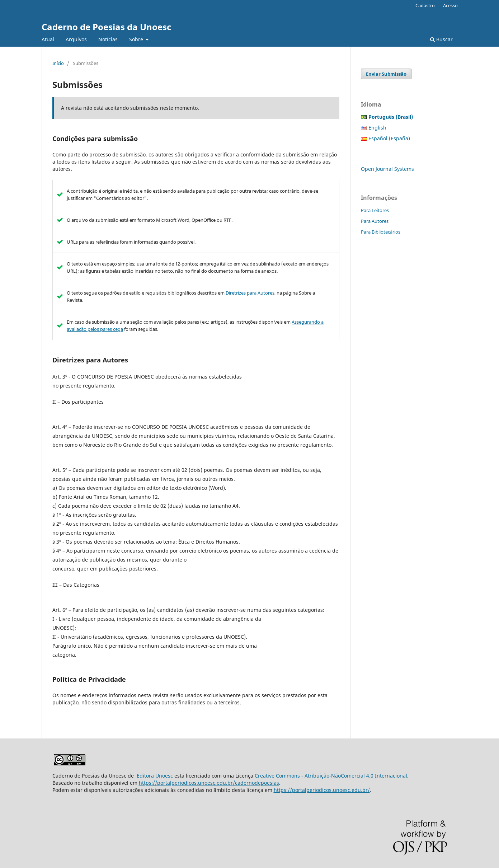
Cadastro (425, 5)
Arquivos (76, 39)
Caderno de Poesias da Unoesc (106, 27)
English (377, 128)
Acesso (450, 5)
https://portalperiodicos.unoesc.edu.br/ (322, 790)
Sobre (137, 39)
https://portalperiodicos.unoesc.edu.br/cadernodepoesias (209, 783)
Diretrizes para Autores (250, 293)
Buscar (441, 39)
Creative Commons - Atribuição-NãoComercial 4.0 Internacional (331, 776)
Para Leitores (375, 210)
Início (58, 63)
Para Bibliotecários (381, 232)
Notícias (108, 39)
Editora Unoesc (155, 776)
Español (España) (389, 138)
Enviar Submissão (386, 74)
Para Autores (375, 221)
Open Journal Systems (387, 169)
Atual (48, 39)
